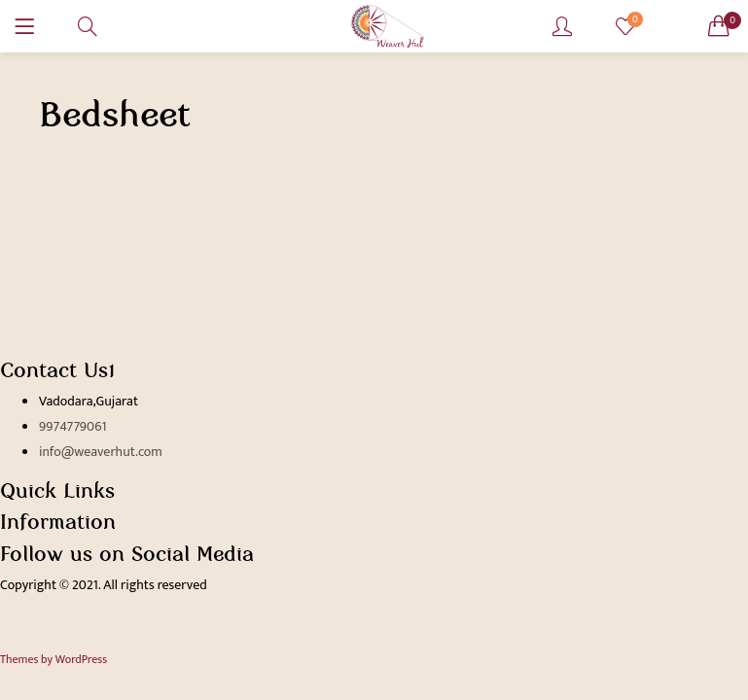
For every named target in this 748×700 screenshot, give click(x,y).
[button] (719, 26)
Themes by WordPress (53, 659)
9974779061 (73, 426)
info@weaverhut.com (101, 452)
